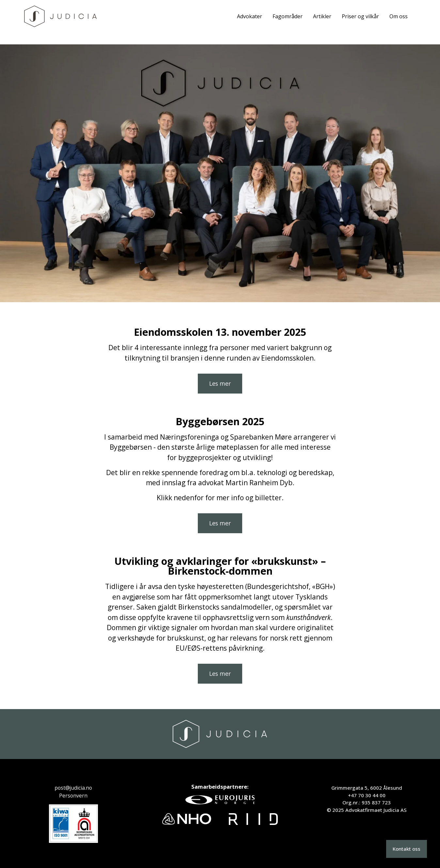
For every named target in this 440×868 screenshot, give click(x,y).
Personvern (73, 796)
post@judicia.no (73, 788)
